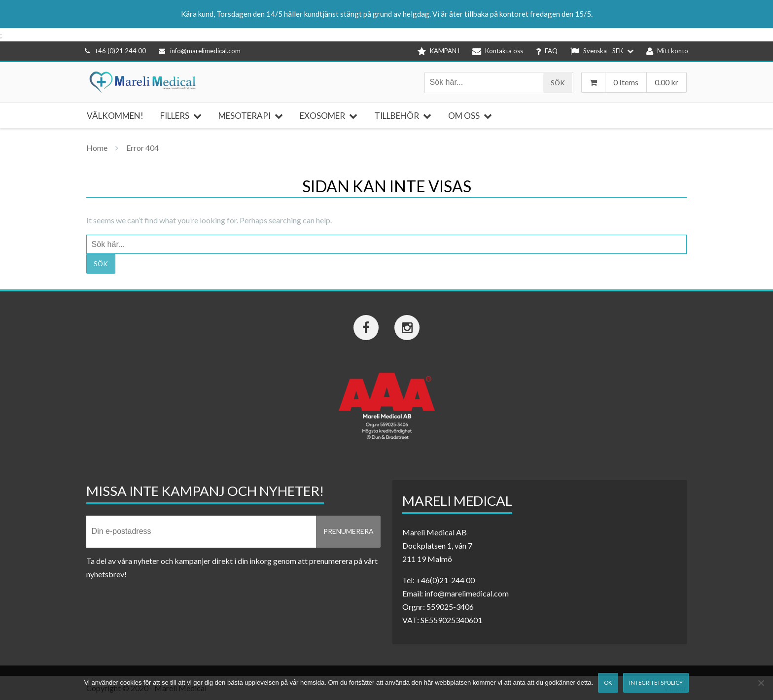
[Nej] (761, 683)
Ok (608, 682)
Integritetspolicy (656, 682)
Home (97, 148)
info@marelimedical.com (200, 51)
